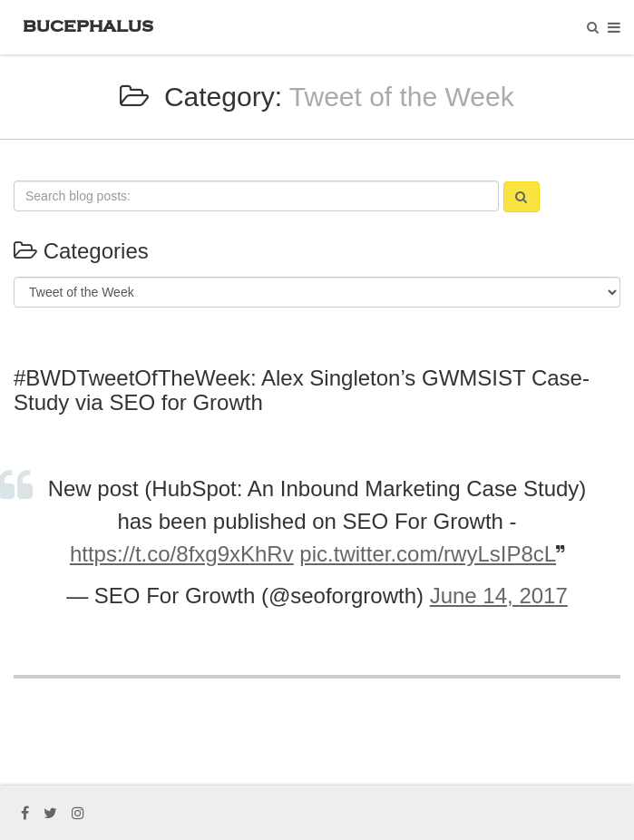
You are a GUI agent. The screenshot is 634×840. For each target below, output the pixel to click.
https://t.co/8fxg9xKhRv (182, 554)
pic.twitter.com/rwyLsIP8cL (428, 554)
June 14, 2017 (499, 596)
